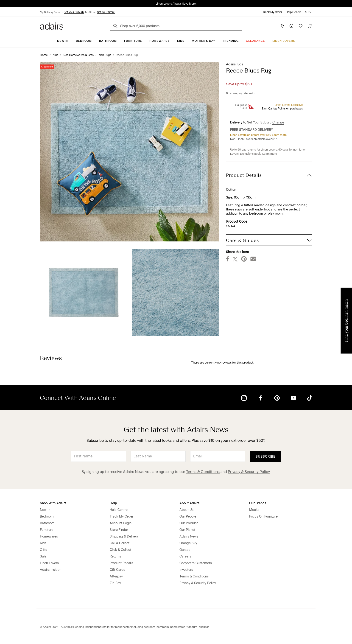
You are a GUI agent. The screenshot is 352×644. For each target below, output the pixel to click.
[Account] (291, 26)
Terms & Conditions (203, 472)
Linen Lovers (284, 41)
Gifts (43, 550)
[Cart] (310, 26)
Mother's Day (203, 41)
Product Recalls (121, 563)
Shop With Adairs (53, 503)
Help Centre (293, 12)
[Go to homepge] (52, 26)
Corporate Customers (196, 563)
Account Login (121, 523)
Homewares (160, 41)
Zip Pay (115, 583)
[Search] (116, 27)
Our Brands (258, 503)
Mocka (254, 510)
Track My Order (272, 12)
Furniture (133, 41)
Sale (43, 556)
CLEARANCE (256, 41)
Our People (188, 517)
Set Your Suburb (74, 12)
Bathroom (108, 41)
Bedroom (84, 41)
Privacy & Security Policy (249, 472)
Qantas (185, 550)
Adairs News (189, 536)
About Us (186, 510)
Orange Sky (188, 543)
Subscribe (266, 457)
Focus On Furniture (263, 517)
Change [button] (278, 122)
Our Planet (187, 530)
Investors (186, 570)
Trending (230, 41)
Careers (185, 556)
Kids (181, 41)
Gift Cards (117, 570)
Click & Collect (120, 550)
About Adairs (189, 503)
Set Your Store (106, 12)
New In (63, 41)
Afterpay (116, 576)
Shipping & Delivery (124, 536)
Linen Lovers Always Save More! (176, 4)
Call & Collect (120, 543)
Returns (115, 556)
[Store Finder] (282, 26)
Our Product (189, 523)
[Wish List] (301, 26)
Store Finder (119, 530)
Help (113, 503)
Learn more (279, 135)
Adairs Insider (50, 570)
